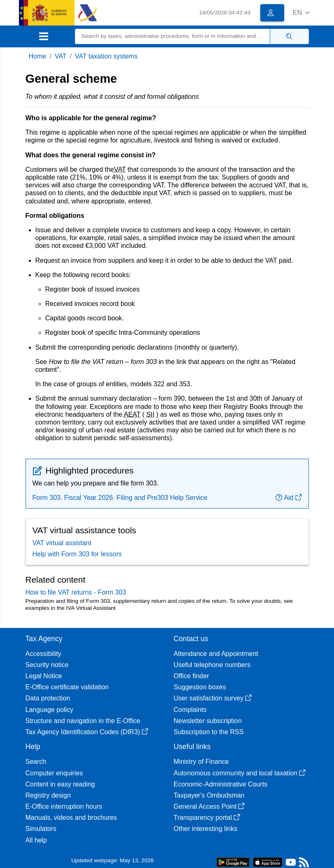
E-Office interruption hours (64, 806)
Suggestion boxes (200, 687)
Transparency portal (207, 818)
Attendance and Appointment (216, 654)
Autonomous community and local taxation (240, 773)
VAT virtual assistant (62, 543)
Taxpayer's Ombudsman (209, 795)
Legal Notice (44, 676)
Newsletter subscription (208, 721)
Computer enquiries (54, 773)
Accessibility (43, 654)
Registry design (48, 795)
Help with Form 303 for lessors (77, 554)
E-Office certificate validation (67, 687)
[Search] (173, 36)
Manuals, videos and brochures (71, 818)
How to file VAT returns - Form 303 (76, 592)
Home (38, 56)
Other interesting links (206, 829)
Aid (288, 498)
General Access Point (209, 806)
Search (36, 762)
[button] (301, 13)
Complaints (190, 710)
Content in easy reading (60, 784)
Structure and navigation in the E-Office (83, 721)
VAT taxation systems (106, 56)
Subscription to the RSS (209, 732)
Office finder (192, 676)
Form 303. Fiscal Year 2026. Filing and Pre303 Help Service (120, 498)
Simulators (41, 829)
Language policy (50, 710)
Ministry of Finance (201, 762)
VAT (61, 56)
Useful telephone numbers (212, 665)
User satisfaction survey (213, 698)
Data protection (48, 698)
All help (36, 840)
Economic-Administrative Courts (221, 784)
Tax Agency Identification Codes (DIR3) (87, 732)
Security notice (47, 665)
